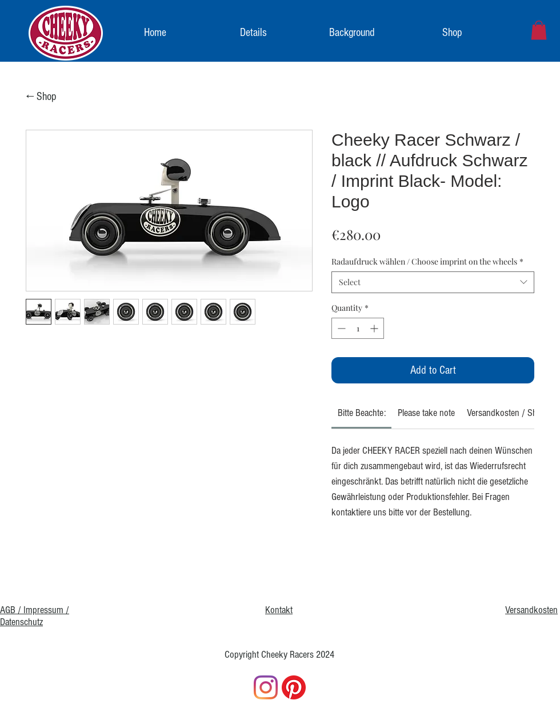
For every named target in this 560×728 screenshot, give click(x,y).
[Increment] (375, 328)
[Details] (254, 33)
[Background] (352, 33)
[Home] (155, 33)
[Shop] (453, 33)
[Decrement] (340, 328)
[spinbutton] (358, 328)
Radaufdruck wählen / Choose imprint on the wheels (427, 261)
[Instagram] (266, 687)
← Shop (41, 97)
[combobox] (433, 282)
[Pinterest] (294, 687)
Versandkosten (531, 610)
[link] (539, 30)
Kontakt (279, 610)
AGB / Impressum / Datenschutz (35, 616)
